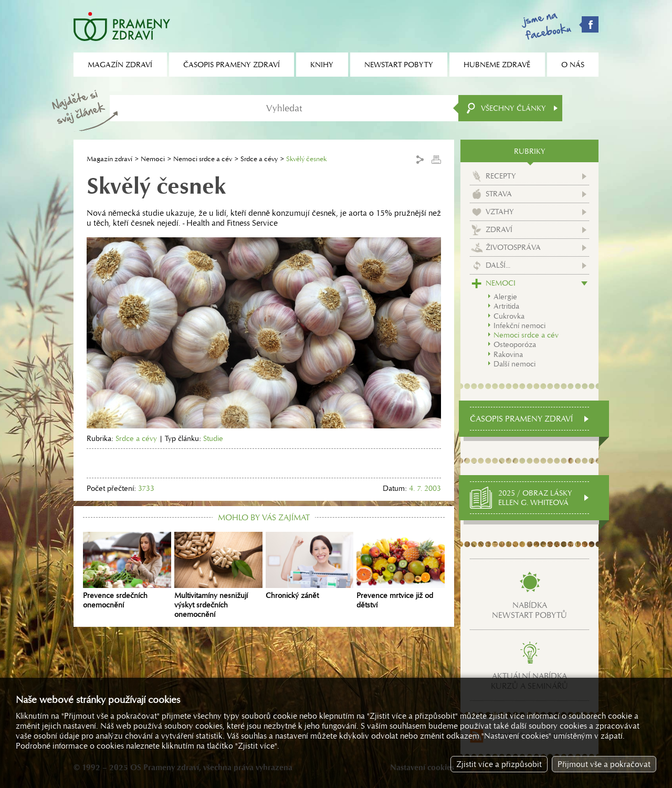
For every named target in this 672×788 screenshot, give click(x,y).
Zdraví (499, 229)
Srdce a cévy (259, 159)
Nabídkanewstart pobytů (529, 610)
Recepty (501, 176)
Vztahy (500, 212)
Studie (213, 438)
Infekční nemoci (519, 325)
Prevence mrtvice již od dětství (401, 571)
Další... (498, 265)
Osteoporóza (515, 344)
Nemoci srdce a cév (203, 159)
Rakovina (508, 354)
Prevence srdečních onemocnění (127, 571)
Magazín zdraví (109, 159)
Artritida (506, 306)
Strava (499, 194)
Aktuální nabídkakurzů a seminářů (529, 681)
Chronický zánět (310, 566)
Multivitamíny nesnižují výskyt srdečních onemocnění (218, 575)
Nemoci (153, 159)
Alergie (505, 297)
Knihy (322, 65)
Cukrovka (509, 316)
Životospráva (513, 247)
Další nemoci (514, 364)
